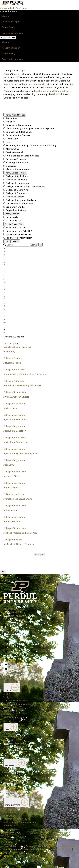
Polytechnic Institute (16, 210)
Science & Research (16, 159)
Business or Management (19, 125)
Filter (7, 241)
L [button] (4, 286)
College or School (15, 173)
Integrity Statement (47, 846)
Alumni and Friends (13, 793)
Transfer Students (12, 776)
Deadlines (8, 740)
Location (12, 214)
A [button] (4, 248)
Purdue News (10, 825)
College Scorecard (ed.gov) (18, 849)
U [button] (4, 316)
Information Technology (15, 819)
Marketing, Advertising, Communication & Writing (31, 145)
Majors (5, 16)
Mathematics (12, 149)
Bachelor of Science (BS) (18, 234)
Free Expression (67, 846)
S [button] (4, 309)
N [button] (4, 292)
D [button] (4, 258)
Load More (39, 554)
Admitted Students (13, 769)
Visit (6, 697)
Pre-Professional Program (19, 238)
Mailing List (9, 714)
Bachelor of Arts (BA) (16, 227)
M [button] (4, 289)
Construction (10, 812)
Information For (15, 763)
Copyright (8, 839)
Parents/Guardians (13, 786)
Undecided (11, 166)
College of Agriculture (17, 176)
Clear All (15, 241)
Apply (11, 727)
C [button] (4, 255)
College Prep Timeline (14, 753)
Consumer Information (60, 849)
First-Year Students (13, 772)
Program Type (14, 224)
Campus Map (10, 711)
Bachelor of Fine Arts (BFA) (19, 231)
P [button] (4, 299)
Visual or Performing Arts (19, 169)
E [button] (4, 262)
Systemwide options (15, 624)
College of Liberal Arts (17, 190)
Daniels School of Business (20, 203)
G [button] (4, 269)
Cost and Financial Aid (15, 700)
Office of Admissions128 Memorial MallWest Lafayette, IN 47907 (16, 612)
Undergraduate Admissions (14, 8)
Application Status (13, 750)
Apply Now (9, 733)
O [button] (4, 296)
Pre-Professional (14, 152)
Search (34, 245)
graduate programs (33, 84)
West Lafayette (13, 220)
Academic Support (11, 21)
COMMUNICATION (16, 802)
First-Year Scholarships (15, 704)
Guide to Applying (12, 736)
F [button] (4, 265)
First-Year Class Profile (15, 743)
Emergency (9, 815)
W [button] (4, 323)
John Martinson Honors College (53, 91)
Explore (12, 688)
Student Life (9, 707)
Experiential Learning (12, 33)
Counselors (9, 789)
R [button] (4, 306)
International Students (14, 779)
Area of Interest (15, 115)
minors (15, 84)
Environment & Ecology (18, 135)
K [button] (4, 282)
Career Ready (8, 27)
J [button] (4, 279)
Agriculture (11, 118)
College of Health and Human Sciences (25, 186)
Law (8, 142)
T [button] (4, 313)
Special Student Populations (18, 783)
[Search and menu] (31, 3)
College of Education (16, 180)
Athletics (10, 122)
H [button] (4, 272)
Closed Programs (12, 747)
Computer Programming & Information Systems (30, 128)
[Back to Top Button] (3, 572)
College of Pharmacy (16, 193)
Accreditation (40, 849)
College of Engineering (17, 183)
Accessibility (10, 846)
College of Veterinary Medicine (21, 200)
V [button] (4, 320)
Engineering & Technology (19, 132)
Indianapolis (12, 217)
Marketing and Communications (20, 822)
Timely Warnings (12, 832)
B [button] (4, 252)
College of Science (15, 197)
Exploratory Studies (16, 207)
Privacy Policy (10, 853)
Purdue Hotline (11, 829)
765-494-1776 (10, 619)
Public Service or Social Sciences (22, 156)
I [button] (4, 275)
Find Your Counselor (14, 717)
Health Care (12, 139)
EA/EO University (27, 846)
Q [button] (4, 303)
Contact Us (25, 853)
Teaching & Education (17, 162)
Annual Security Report (15, 808)
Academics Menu (8, 37)
